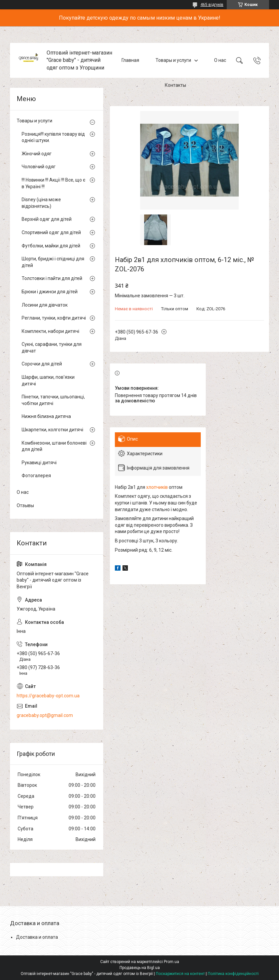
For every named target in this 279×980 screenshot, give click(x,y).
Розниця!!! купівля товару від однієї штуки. (53, 137)
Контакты (175, 85)
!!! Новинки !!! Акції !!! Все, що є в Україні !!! (53, 183)
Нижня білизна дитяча (46, 416)
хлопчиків (157, 487)
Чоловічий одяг (39, 167)
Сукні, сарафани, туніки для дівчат (52, 348)
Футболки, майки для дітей (51, 246)
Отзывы (25, 505)
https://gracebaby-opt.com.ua (48, 696)
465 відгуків (212, 5)
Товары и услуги (173, 60)
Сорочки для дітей (42, 364)
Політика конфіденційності (233, 974)
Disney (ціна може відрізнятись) (41, 203)
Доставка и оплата (37, 937)
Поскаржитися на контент (180, 974)
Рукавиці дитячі (39, 463)
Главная (130, 60)
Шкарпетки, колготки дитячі (52, 430)
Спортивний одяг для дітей (51, 232)
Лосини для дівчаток (45, 305)
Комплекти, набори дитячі (50, 331)
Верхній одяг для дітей (47, 219)
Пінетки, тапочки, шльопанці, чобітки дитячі (53, 400)
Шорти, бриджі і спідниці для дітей (53, 262)
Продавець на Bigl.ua (140, 968)
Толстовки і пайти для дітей (52, 278)
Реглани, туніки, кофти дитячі (54, 318)
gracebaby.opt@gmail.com (45, 715)
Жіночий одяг (37, 154)
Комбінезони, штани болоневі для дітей (54, 446)
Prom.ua (171, 962)
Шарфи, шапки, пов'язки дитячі (48, 380)
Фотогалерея (36, 476)
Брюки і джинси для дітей (50, 292)
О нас (220, 60)
